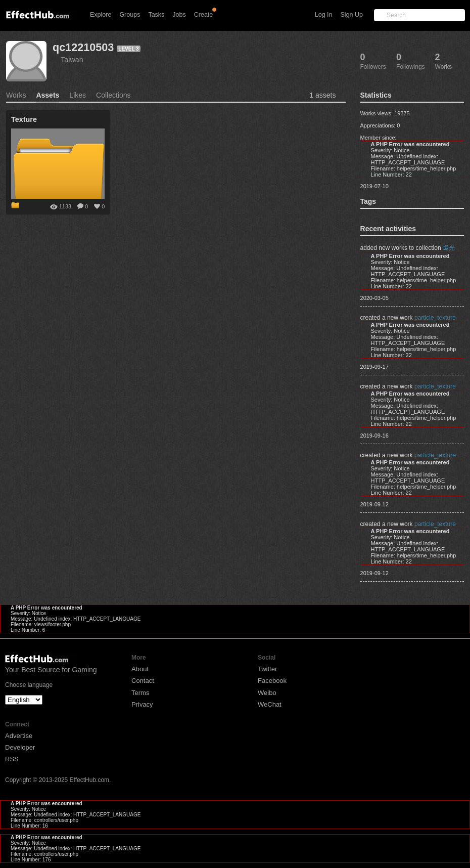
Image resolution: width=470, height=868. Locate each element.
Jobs (179, 15)
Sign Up (352, 15)
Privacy (142, 704)
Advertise (19, 736)
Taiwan (72, 60)
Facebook (272, 681)
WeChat (270, 704)
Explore (101, 15)
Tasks (156, 15)
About (140, 669)
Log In (324, 15)
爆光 (449, 248)
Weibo (267, 693)
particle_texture (435, 318)
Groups (130, 15)
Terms (140, 693)
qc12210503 (83, 47)
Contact (143, 681)
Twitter (267, 669)
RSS (12, 759)
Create (204, 15)
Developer (20, 747)
